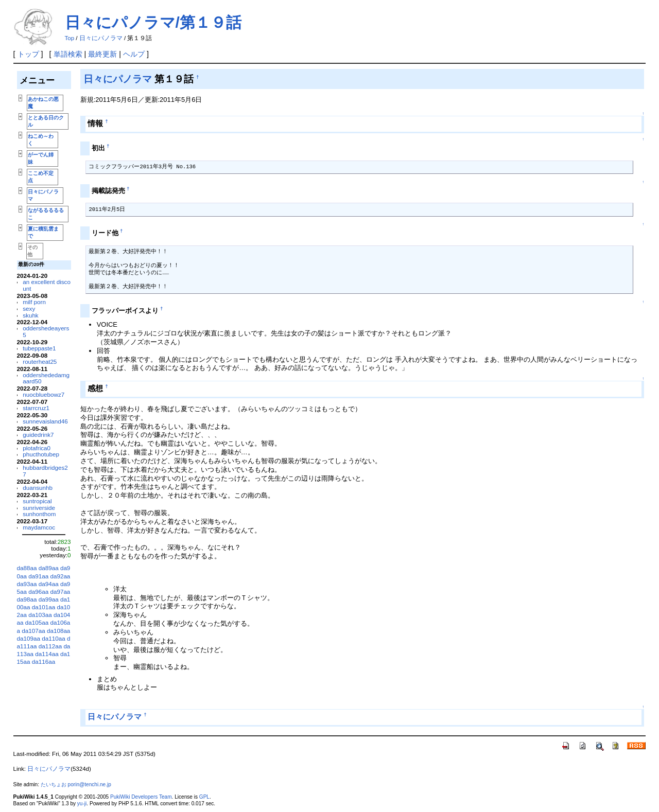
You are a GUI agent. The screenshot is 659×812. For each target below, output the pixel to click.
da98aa (27, 599)
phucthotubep (41, 454)
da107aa (33, 631)
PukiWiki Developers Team (141, 797)
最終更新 (102, 54)
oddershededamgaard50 (46, 378)
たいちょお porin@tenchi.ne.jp (76, 784)
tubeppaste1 (39, 348)
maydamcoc (39, 527)
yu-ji (82, 804)
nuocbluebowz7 (44, 394)
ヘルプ (134, 54)
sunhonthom (39, 514)
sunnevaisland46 (45, 421)
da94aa (49, 584)
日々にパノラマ (101, 38)
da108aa (58, 631)
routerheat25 (40, 361)
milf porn (34, 302)
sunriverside (39, 508)
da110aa (53, 638)
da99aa (49, 599)
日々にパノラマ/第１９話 (153, 22)
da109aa (29, 638)
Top (70, 38)
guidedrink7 (38, 435)
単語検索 (68, 54)
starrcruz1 (36, 408)
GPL (204, 797)
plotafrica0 (37, 448)
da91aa (38, 576)
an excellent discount (47, 285)
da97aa (60, 592)
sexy (29, 308)
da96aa (38, 592)
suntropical (37, 501)
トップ (28, 54)
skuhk (30, 315)
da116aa (44, 661)
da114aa (47, 654)
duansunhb (38, 488)
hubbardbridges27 (45, 471)
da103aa (40, 615)
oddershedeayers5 (46, 331)
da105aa (37, 622)
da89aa (49, 568)
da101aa (44, 607)
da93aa (27, 584)
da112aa (50, 646)
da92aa (60, 576)
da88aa (27, 568)
